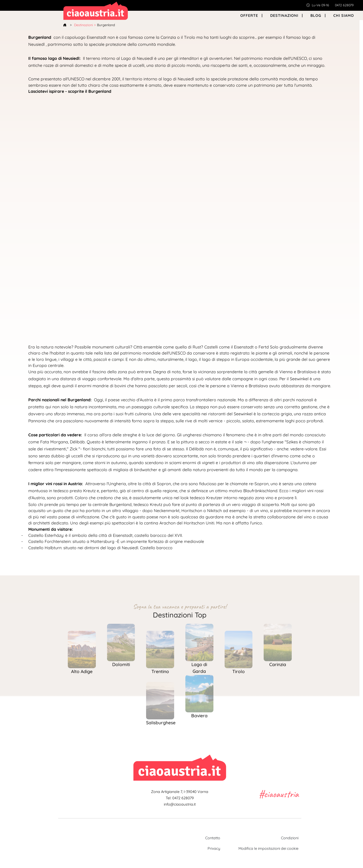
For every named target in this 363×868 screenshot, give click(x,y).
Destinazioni (83, 25)
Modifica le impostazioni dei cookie (268, 848)
